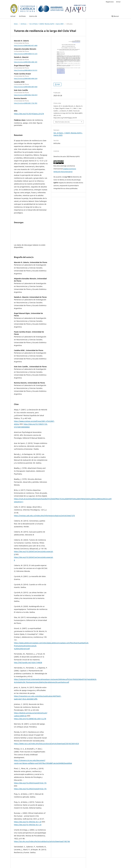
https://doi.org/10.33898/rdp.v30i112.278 (30, 719)
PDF (58, 84)
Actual (13, 16)
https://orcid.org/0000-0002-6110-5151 (26, 70)
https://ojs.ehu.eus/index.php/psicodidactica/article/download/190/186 (42, 841)
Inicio (16, 24)
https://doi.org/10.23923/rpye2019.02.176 (30, 783)
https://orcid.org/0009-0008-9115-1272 (26, 54)
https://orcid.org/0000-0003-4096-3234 (26, 79)
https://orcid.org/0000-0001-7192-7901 (26, 103)
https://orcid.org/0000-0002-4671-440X (26, 46)
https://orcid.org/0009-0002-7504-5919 (26, 95)
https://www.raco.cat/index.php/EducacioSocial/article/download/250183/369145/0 (46, 744)
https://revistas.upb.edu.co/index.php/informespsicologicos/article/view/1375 (44, 516)
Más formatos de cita (62, 122)
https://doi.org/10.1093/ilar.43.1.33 (28, 822)
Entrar (118, 2)
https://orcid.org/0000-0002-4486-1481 (26, 62)
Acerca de (33, 16)
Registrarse (110, 2)
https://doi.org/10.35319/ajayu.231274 (29, 114)
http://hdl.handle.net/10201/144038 (28, 663)
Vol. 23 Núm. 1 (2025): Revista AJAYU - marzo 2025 (46, 24)
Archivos (22, 16)
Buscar (115, 16)
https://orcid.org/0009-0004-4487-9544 (26, 87)
